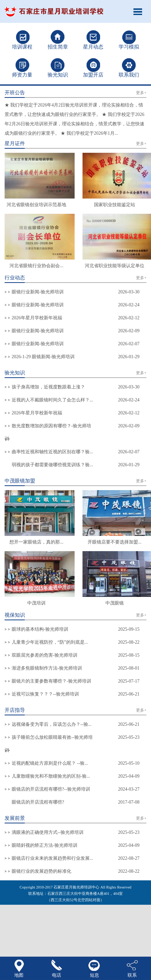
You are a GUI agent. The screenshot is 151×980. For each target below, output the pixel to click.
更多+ (141, 93)
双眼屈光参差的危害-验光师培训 (45, 655)
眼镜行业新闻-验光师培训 (38, 292)
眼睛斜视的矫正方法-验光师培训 (45, 845)
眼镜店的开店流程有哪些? (38, 802)
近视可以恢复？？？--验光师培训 (45, 694)
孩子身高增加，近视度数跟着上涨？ (48, 387)
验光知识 (58, 75)
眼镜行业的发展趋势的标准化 (42, 871)
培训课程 (22, 47)
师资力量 (22, 75)
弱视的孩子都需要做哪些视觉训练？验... (52, 465)
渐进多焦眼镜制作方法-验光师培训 (47, 668)
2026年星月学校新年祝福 (37, 318)
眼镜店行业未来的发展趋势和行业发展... (52, 858)
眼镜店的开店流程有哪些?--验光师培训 (51, 789)
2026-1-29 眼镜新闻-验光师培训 (43, 357)
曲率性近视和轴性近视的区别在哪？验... (52, 452)
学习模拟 (129, 47)
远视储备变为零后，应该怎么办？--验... (52, 724)
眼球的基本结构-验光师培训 (40, 629)
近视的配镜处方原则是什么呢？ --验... (50, 763)
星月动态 (93, 47)
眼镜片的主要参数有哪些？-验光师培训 (51, 681)
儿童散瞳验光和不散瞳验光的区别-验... (51, 776)
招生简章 (58, 47)
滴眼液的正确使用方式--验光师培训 (48, 832)
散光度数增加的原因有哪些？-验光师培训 (48, 432)
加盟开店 (93, 75)
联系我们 (129, 75)
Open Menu (140, 12)
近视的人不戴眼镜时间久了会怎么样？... (52, 400)
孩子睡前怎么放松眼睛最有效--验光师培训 (49, 744)
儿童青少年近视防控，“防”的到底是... (50, 642)
